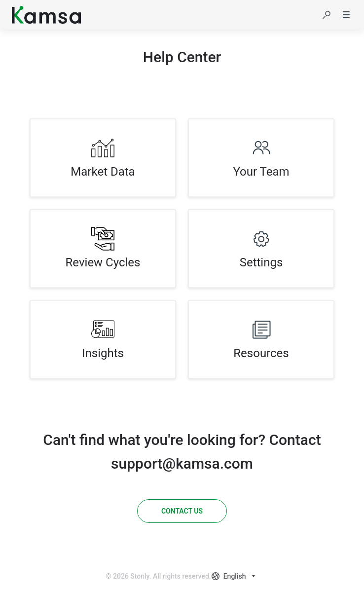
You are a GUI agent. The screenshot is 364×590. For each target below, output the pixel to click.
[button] (327, 15)
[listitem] (103, 158)
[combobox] (235, 576)
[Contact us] (182, 511)
